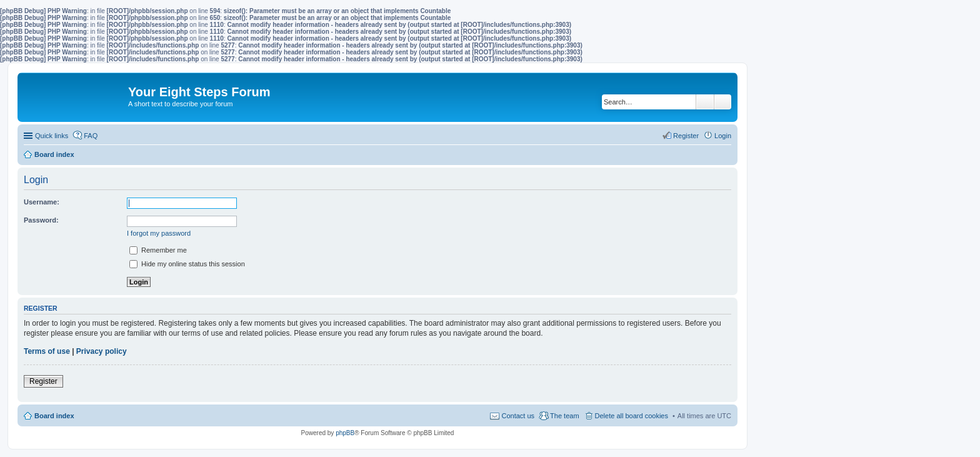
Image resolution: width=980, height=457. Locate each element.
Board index (54, 416)
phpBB (345, 433)
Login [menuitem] (723, 136)
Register (43, 381)
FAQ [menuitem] (91, 136)
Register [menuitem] (686, 136)
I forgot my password (159, 233)
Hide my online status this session (187, 264)
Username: (42, 202)
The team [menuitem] (564, 416)
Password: (41, 220)
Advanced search (723, 102)
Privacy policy (102, 351)
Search (705, 102)
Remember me (158, 250)
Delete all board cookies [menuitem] (632, 416)
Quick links (52, 136)
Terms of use (47, 351)
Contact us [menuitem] (518, 416)
